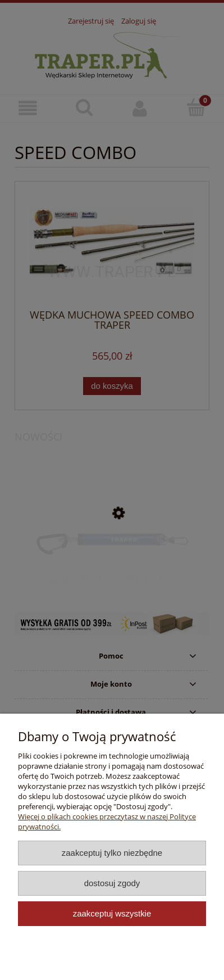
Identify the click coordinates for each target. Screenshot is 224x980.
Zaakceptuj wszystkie (112, 913)
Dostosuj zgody (112, 883)
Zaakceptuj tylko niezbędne (112, 853)
